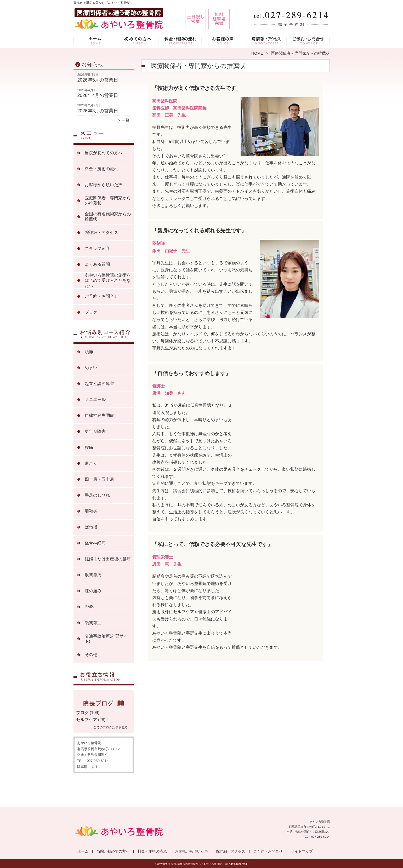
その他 (91, 655)
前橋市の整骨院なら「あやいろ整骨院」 (201, 864)
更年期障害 (95, 431)
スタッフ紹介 (97, 248)
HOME (257, 53)
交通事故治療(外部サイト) (106, 639)
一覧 (126, 120)
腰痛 (89, 447)
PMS (89, 607)
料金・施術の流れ (180, 41)
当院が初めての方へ (138, 41)
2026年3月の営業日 (98, 111)
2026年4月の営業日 (98, 95)
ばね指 (91, 527)
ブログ (91, 312)
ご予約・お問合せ (308, 41)
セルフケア (87, 720)
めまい (91, 368)
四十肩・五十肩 (99, 479)
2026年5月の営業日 (98, 80)
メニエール (95, 399)
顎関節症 (93, 623)
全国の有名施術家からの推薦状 (108, 217)
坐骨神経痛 (95, 543)
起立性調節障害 (99, 384)
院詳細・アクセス (266, 41)
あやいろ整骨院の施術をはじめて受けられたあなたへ (108, 280)
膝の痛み (93, 591)
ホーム (95, 41)
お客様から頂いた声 (223, 41)
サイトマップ (302, 851)
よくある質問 (97, 264)
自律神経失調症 (99, 415)
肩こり (91, 463)
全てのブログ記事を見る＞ (112, 727)
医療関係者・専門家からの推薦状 (108, 201)
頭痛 (89, 352)
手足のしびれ (97, 495)
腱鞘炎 (91, 511)
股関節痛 (93, 575)
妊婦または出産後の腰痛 (108, 559)
